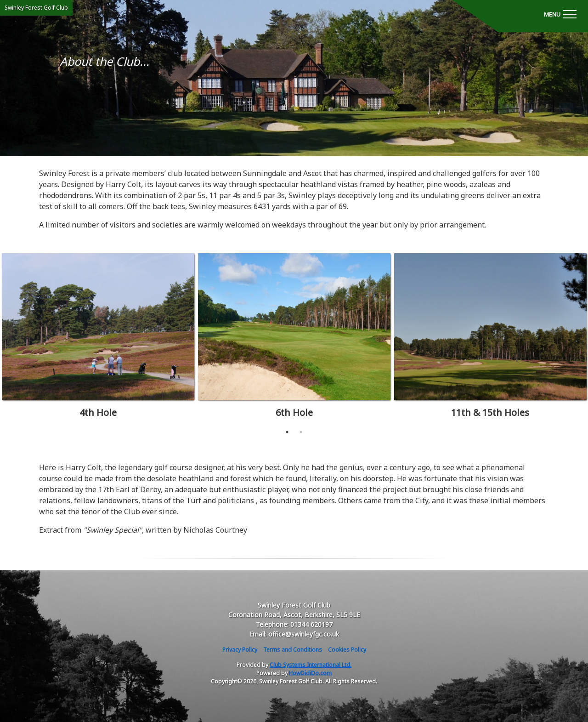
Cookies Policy (347, 650)
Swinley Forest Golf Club (36, 8)
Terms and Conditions (293, 650)
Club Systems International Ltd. (311, 665)
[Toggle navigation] (560, 14)
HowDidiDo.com (310, 673)
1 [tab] (287, 432)
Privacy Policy (240, 650)
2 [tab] (301, 432)
